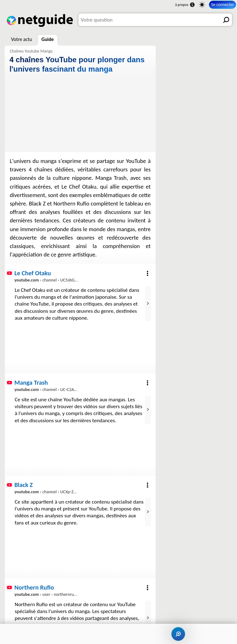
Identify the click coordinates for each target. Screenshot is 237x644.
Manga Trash (31, 383)
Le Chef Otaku (33, 273)
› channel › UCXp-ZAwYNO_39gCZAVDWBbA (67, 492)
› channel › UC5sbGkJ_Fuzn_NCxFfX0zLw (64, 280)
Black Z (24, 485)
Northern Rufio (34, 587)
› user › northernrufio (46, 594)
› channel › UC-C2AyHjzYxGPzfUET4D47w (64, 389)
